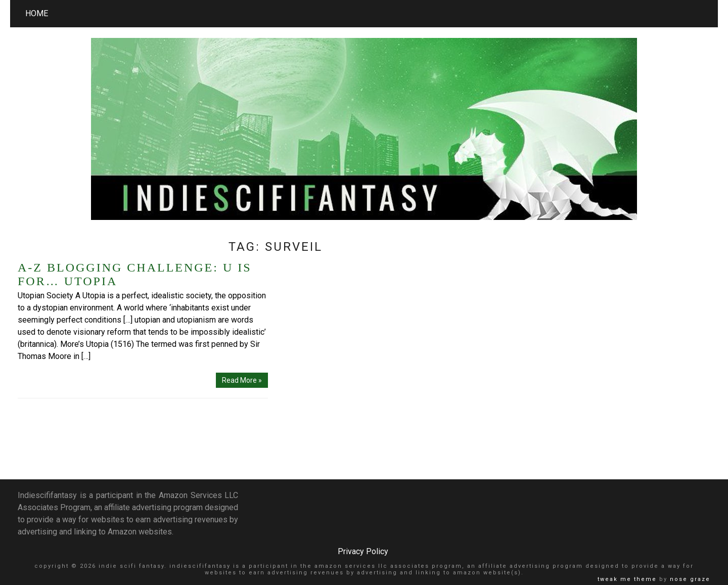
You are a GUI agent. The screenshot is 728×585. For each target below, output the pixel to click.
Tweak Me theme (627, 579)
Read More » (242, 380)
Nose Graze (690, 579)
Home (37, 13)
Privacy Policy (363, 551)
